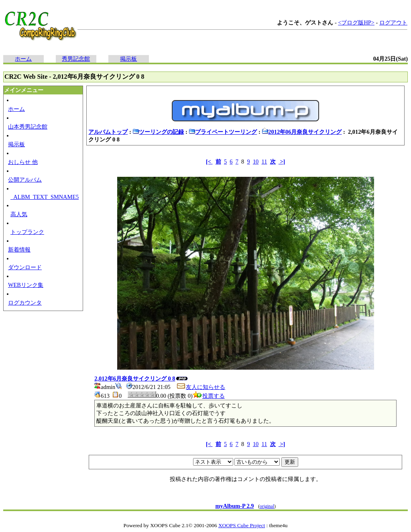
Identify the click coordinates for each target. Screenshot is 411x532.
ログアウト (393, 23)
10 (256, 162)
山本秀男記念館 (28, 127)
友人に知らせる (201, 387)
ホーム (23, 59)
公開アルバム (25, 180)
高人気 (19, 214)
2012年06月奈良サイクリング (302, 132)
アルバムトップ (108, 132)
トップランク (27, 232)
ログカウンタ (25, 303)
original (267, 506)
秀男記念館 (76, 59)
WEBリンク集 (26, 285)
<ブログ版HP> (356, 23)
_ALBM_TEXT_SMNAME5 (45, 197)
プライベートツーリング (223, 132)
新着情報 (19, 250)
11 (265, 162)
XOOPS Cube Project (242, 525)
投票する (209, 396)
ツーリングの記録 (158, 132)
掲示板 (128, 59)
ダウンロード (25, 267)
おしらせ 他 (23, 162)
